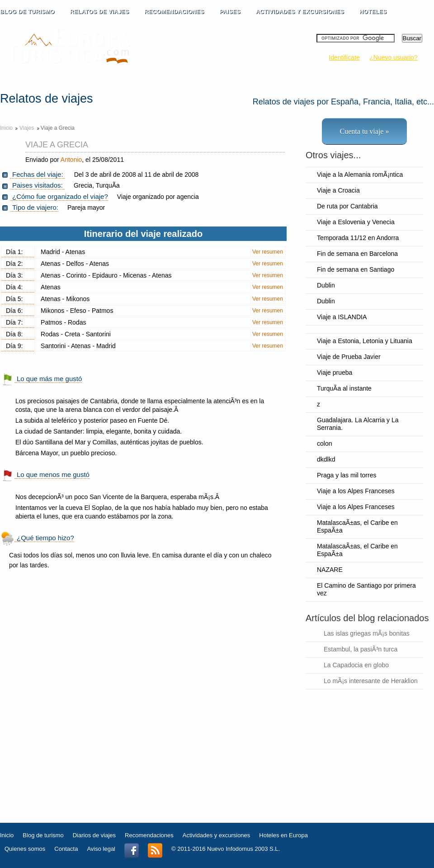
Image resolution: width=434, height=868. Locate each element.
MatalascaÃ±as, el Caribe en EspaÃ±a (357, 526)
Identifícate (344, 57)
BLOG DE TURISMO (33, 12)
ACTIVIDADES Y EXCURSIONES (300, 12)
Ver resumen (268, 252)
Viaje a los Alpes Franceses (356, 491)
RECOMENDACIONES (180, 12)
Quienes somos (25, 849)
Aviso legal (101, 849)
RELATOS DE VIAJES (105, 12)
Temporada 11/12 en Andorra (358, 238)
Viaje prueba (335, 373)
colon (324, 443)
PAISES (236, 12)
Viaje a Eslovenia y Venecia (356, 222)
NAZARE (330, 570)
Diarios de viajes (94, 835)
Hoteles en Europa (283, 835)
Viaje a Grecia (57, 145)
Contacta (66, 849)
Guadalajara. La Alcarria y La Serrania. (358, 424)
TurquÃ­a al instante (344, 388)
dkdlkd (326, 459)
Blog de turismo (43, 835)
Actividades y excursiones (217, 835)
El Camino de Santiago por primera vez (366, 589)
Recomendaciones (149, 835)
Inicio (6, 128)
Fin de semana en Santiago (356, 269)
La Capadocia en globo (356, 665)
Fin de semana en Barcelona (357, 254)
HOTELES (373, 12)
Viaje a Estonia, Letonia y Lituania (365, 341)
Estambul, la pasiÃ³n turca (361, 649)
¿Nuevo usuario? (394, 57)
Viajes (28, 128)
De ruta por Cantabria (347, 206)
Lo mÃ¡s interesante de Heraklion (371, 681)
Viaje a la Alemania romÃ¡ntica (360, 175)
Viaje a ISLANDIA (342, 317)
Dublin (326, 285)
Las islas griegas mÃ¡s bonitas (367, 633)
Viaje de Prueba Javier (349, 357)
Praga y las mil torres (347, 475)
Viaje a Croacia (338, 190)
